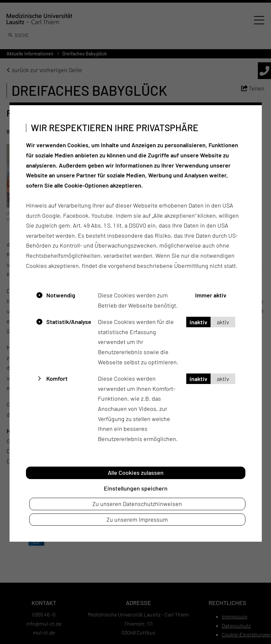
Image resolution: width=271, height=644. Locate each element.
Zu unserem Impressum (137, 519)
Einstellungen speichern (136, 488)
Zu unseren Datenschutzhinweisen (137, 504)
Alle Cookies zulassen (136, 473)
